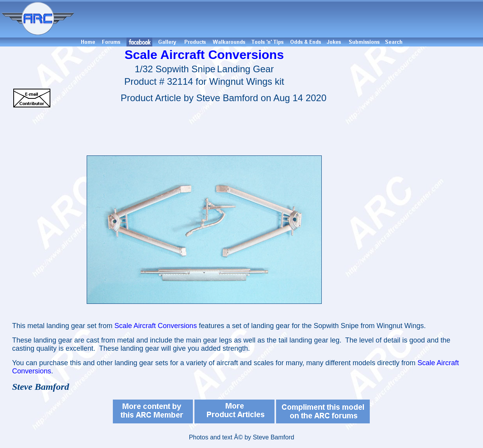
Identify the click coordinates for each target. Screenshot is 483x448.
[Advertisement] (280, 19)
